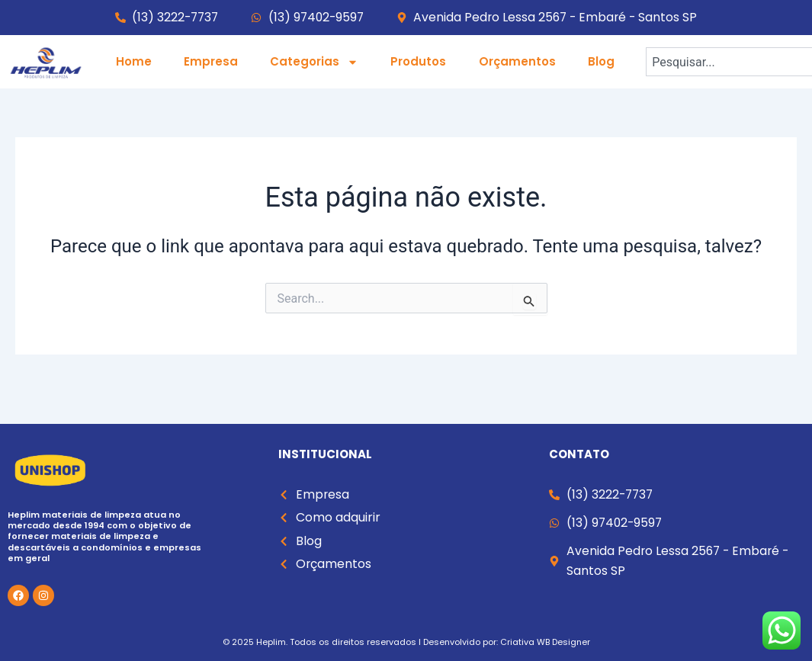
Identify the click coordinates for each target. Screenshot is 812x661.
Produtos (418, 61)
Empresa (211, 61)
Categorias (314, 62)
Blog (601, 61)
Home (134, 61)
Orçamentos (517, 61)
